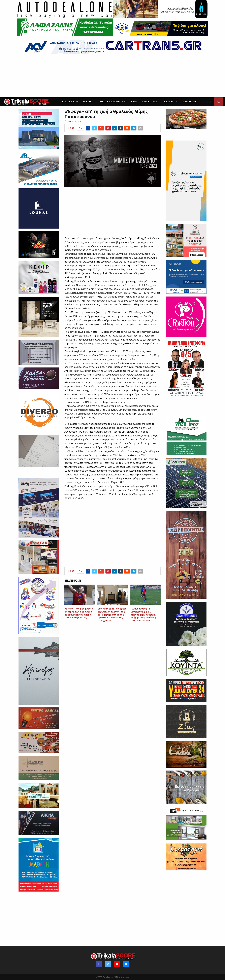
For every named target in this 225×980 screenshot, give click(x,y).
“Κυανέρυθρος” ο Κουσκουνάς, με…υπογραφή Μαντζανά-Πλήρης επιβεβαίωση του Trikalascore (143, 615)
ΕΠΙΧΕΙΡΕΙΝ (170, 102)
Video (134, 102)
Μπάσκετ (88, 102)
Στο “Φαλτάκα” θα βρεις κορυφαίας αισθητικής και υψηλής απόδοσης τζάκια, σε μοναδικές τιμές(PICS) (112, 615)
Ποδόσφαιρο (68, 102)
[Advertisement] (113, 76)
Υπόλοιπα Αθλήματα (112, 102)
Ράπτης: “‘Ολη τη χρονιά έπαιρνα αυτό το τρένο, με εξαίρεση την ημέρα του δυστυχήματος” (79, 613)
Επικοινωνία (189, 102)
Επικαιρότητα (149, 102)
